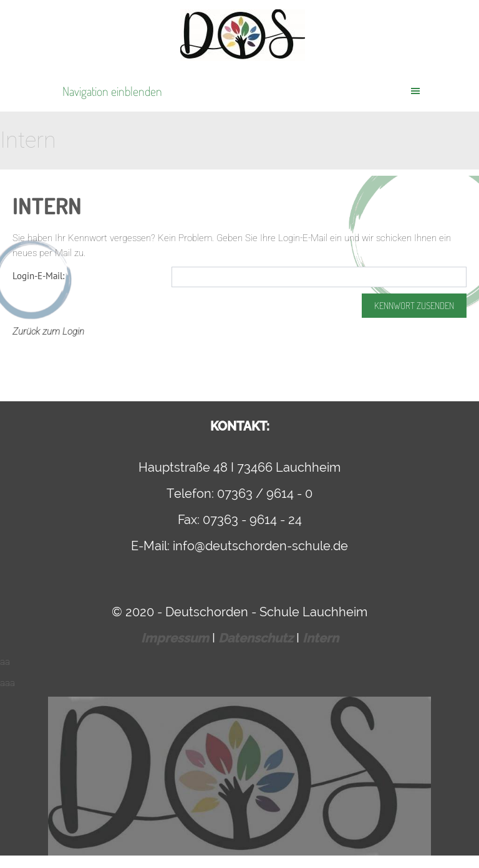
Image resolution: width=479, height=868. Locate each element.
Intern (321, 638)
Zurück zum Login (48, 331)
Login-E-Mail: (38, 276)
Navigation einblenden (112, 91)
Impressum (177, 638)
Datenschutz (257, 638)
